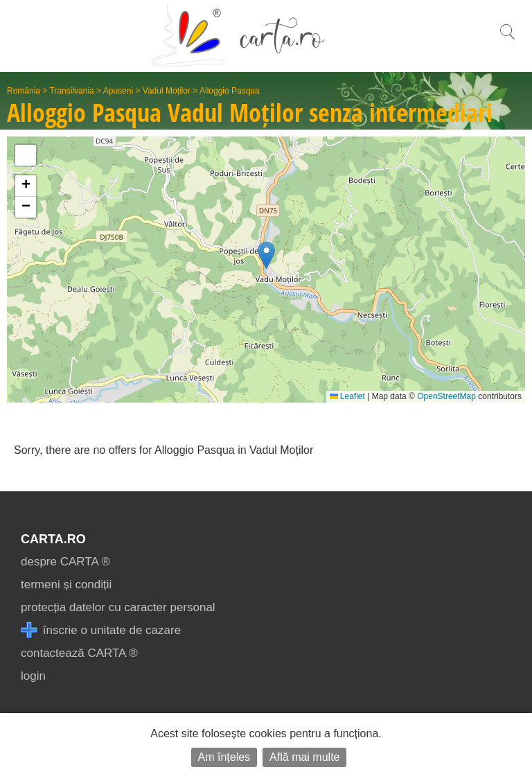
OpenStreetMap (446, 396)
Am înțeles (224, 757)
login (33, 676)
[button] (266, 255)
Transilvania (72, 91)
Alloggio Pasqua (230, 91)
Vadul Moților (167, 91)
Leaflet (347, 396)
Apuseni (118, 91)
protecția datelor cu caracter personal (118, 607)
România (24, 91)
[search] (507, 39)
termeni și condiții (66, 584)
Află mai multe (304, 757)
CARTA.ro (53, 539)
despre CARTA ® (65, 562)
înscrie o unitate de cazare (101, 630)
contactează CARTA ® (79, 653)
